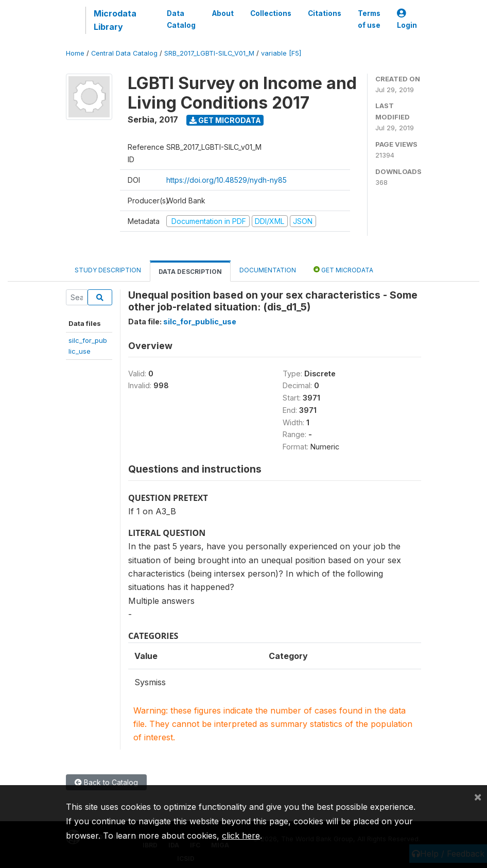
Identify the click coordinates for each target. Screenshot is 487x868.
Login (407, 19)
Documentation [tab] (268, 270)
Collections (271, 13)
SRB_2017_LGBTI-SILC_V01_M (209, 53)
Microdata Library (115, 20)
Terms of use (369, 19)
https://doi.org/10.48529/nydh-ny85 (227, 180)
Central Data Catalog (124, 53)
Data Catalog (181, 19)
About (223, 13)
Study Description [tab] (108, 270)
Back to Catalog (106, 782)
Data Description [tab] (190, 272)
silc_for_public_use (200, 322)
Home (75, 53)
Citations (325, 13)
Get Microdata (225, 120)
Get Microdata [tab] (343, 270)
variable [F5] (281, 53)
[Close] (478, 796)
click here (241, 836)
